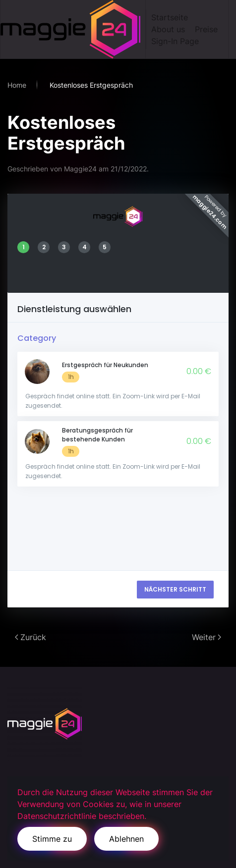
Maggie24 (80, 169)
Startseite (170, 17)
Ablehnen (126, 839)
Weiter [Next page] (206, 637)
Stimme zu (52, 839)
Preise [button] (206, 29)
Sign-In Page (175, 41)
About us (168, 29)
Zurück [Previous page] (30, 637)
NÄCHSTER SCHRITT (175, 589)
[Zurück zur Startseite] (73, 29)
